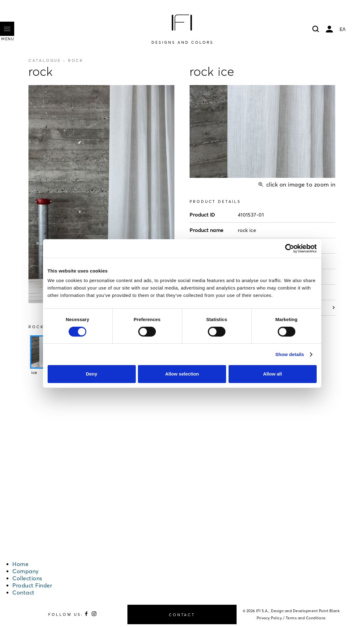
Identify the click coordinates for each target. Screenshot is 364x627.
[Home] (182, 29)
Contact (24, 593)
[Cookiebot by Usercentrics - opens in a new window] (290, 248)
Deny (92, 374)
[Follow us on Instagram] (94, 615)
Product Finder (32, 585)
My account (329, 29)
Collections (27, 578)
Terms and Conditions (306, 618)
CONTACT (182, 615)
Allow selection (182, 374)
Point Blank (329, 611)
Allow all (273, 374)
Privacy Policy (269, 618)
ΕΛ (343, 29)
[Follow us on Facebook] (87, 615)
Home (20, 564)
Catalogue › (56, 60)
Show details (290, 354)
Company (26, 571)
